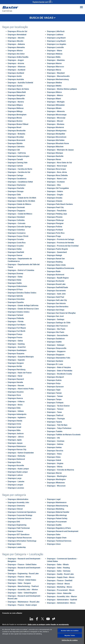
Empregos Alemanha (16, 47)
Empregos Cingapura (16, 211)
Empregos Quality (54, 525)
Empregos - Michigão (56, 102)
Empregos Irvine (14, 424)
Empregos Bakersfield (17, 92)
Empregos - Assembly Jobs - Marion (62, 596)
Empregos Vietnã (54, 460)
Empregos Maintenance (57, 502)
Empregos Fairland (15, 315)
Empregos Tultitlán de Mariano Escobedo (64, 435)
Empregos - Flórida (16, 322)
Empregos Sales (54, 534)
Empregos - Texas (54, 412)
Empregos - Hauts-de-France (20, 373)
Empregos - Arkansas (17, 67)
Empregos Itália (14, 430)
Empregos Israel (14, 427)
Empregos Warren (54, 473)
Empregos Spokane (55, 361)
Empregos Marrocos (56, 67)
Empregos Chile (14, 195)
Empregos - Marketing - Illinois (60, 587)
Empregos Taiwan (54, 393)
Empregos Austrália (16, 79)
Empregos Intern (14, 544)
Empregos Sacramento (56, 291)
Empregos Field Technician (19, 528)
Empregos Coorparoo (17, 233)
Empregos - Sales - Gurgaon (19, 583)
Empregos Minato (54, 108)
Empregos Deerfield (16, 252)
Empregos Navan (54, 159)
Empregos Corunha (16, 239)
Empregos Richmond (56, 275)
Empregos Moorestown (57, 137)
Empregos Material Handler (58, 512)
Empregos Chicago (16, 191)
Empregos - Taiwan (55, 396)
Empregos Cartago (15, 175)
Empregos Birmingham (17, 115)
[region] (42, 635)
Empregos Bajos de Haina (18, 89)
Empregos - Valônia (55, 444)
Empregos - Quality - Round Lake (60, 574)
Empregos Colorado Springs (19, 227)
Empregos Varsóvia (55, 451)
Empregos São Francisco (57, 326)
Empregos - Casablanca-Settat (20, 182)
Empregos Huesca (15, 398)
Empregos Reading (55, 262)
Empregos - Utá (53, 438)
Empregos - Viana (54, 454)
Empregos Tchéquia (55, 403)
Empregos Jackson (16, 434)
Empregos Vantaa (54, 447)
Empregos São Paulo (56, 332)
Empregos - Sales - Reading (58, 568)
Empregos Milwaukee (56, 105)
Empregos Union (54, 544)
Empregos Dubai (14, 280)
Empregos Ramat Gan (56, 259)
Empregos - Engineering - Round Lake (23, 574)
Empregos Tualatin (55, 431)
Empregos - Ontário (55, 191)
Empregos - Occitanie (56, 182)
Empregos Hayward (16, 379)
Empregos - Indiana (16, 411)
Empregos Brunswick (16, 140)
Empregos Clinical (15, 509)
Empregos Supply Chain (57, 538)
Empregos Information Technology (22, 541)
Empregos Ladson (15, 475)
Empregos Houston (16, 392)
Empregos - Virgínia (55, 463)
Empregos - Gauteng (16, 344)
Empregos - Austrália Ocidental (20, 83)
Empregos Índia (14, 408)
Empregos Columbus (16, 230)
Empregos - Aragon (16, 60)
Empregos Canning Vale (18, 163)
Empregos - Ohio (54, 185)
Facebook (37, 619)
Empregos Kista (14, 462)
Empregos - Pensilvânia (57, 211)
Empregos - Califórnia (17, 153)
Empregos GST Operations (19, 534)
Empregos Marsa (54, 70)
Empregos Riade (54, 271)
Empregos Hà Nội (15, 366)
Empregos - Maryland (56, 73)
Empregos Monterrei (55, 127)
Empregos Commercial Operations (22, 512)
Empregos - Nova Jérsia (57, 172)
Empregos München (55, 147)
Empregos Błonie (15, 118)
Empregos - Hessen (16, 386)
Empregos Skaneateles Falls (59, 358)
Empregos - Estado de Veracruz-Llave (23, 309)
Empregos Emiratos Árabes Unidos (22, 293)
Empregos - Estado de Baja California (23, 306)
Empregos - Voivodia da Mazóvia (60, 470)
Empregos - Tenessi (55, 409)
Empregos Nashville (55, 156)
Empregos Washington (56, 479)
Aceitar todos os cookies (70, 631)
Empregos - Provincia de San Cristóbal (63, 246)
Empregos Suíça (54, 383)
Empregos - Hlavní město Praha (21, 389)
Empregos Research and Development (63, 531)
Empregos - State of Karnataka (60, 371)
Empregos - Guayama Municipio (21, 357)
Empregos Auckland (16, 73)
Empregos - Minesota (56, 111)
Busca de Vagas (41, 18)
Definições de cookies (70, 640)
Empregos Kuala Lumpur (18, 472)
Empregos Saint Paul (56, 297)
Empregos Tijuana (54, 422)
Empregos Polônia (55, 227)
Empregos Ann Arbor (16, 54)
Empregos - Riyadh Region (58, 278)
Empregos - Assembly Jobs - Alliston (23, 590)
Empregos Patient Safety (57, 518)
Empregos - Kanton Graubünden (21, 453)
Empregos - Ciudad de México (20, 214)
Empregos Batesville (16, 99)
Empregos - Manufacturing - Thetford (23, 586)
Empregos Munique (55, 153)
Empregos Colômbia (16, 220)
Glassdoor (54, 619)
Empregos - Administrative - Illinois (61, 603)
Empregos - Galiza (15, 341)
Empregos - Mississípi (56, 118)
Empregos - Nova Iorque (57, 166)
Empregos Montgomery (57, 131)
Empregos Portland (55, 230)
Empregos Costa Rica (17, 243)
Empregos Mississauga (57, 115)
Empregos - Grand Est (17, 347)
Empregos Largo (15, 478)
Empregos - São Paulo (56, 329)
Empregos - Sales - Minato (58, 564)
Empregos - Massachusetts (58, 76)
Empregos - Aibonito (16, 38)
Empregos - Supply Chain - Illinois (61, 577)
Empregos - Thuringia (56, 419)
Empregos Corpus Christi (18, 236)
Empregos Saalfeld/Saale (57, 287)
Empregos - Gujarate (16, 360)
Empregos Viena (54, 457)
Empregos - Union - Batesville (59, 593)
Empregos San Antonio (56, 303)
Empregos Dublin (15, 283)
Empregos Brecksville (17, 131)
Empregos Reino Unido (56, 265)
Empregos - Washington (57, 476)
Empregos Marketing (56, 509)
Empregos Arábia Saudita (18, 57)
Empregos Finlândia (16, 318)
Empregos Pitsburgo (55, 220)
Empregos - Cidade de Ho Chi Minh (22, 198)
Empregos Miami (54, 99)
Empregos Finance (15, 531)
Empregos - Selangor (56, 345)
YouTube (48, 619)
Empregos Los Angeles (57, 44)
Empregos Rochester (56, 281)
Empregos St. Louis (55, 364)
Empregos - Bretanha (16, 134)
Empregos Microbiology (57, 515)
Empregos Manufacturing (57, 506)
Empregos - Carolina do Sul (19, 172)
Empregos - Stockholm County (59, 374)
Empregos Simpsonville (57, 348)
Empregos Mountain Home (58, 143)
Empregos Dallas (15, 249)
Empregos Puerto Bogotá (57, 249)
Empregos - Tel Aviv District (58, 406)
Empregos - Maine (55, 51)
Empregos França (15, 334)
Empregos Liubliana (55, 35)
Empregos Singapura (56, 355)
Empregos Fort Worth (16, 331)
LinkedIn (31, 619)
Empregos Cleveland (16, 217)
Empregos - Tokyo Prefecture (59, 428)
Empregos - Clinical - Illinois (58, 584)
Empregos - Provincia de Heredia (60, 243)
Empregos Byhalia (15, 143)
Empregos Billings (15, 111)
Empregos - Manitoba (56, 60)
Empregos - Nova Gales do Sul (59, 163)
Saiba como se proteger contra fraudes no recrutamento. (48, 624)
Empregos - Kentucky (16, 456)
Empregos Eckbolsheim (17, 286)
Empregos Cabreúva (16, 147)
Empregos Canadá (15, 159)
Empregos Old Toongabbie (58, 188)
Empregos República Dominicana (61, 268)
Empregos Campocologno (19, 156)
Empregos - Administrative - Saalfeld (62, 600)
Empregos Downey (15, 274)
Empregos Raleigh (55, 255)
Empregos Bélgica (15, 105)
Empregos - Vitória (55, 467)
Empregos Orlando (55, 201)
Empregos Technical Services (59, 541)
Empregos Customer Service (19, 518)
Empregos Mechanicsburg (58, 79)
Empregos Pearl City (55, 207)
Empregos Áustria (15, 86)
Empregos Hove (14, 395)
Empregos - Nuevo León (57, 179)
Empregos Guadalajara (17, 350)
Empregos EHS (14, 522)
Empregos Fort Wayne (17, 328)
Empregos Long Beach (56, 38)
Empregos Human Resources (20, 538)
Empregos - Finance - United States (22, 564)
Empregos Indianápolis (17, 414)
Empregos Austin (15, 76)
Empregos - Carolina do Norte (20, 169)
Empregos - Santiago (56, 319)
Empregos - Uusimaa (56, 441)
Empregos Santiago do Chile (59, 323)
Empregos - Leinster (16, 482)
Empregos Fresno (15, 338)
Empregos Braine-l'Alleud (18, 124)
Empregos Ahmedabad (17, 35)
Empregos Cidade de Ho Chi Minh (21, 201)
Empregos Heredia (15, 382)
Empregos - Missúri (55, 121)
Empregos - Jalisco (16, 437)
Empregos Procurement (57, 522)
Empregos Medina (54, 83)
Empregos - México (55, 95)
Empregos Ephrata (15, 296)
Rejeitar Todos (70, 635)
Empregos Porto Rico (56, 233)
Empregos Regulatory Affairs (59, 528)
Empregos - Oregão (55, 195)
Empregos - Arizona (16, 63)
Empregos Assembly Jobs (18, 502)
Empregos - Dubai (15, 277)
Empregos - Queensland (57, 252)
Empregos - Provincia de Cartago (61, 239)
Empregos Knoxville (16, 466)
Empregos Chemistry (16, 506)
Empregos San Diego (56, 310)
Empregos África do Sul (17, 31)
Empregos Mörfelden (56, 140)
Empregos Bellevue (16, 108)
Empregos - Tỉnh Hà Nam (57, 425)
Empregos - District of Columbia (21, 270)
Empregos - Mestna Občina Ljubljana (62, 89)
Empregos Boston (15, 121)
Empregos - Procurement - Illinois (61, 590)
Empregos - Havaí (15, 376)
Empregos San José (55, 316)
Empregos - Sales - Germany (59, 571)
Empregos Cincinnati (16, 207)
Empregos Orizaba (55, 198)
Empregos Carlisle (15, 166)
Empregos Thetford (55, 415)
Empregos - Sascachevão (58, 335)
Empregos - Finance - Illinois (19, 577)
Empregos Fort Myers (17, 325)
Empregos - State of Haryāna (59, 367)
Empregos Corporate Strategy (20, 515)
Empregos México (54, 92)
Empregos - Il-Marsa (16, 402)
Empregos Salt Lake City (57, 300)
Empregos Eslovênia (16, 299)
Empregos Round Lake (56, 284)
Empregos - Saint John (56, 294)
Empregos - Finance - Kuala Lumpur (22, 605)
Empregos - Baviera (16, 102)
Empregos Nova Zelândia (57, 175)
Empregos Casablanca (17, 179)
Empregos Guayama (16, 354)
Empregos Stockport (55, 377)
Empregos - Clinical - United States (22, 580)
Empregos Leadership (17, 547)
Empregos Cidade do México (19, 204)
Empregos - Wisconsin (56, 486)
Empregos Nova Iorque (56, 169)
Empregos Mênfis (54, 86)
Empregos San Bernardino (58, 307)
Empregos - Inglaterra (17, 418)
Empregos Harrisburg (17, 370)
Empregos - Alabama (16, 44)
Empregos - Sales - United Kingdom (22, 593)
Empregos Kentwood (16, 459)
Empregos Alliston (15, 51)
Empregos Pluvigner (55, 223)
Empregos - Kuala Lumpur (18, 469)
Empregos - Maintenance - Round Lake (24, 602)
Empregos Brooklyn (16, 137)
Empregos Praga (54, 236)
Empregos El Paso (15, 290)
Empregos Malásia (55, 54)
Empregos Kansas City (17, 450)
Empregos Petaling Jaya (57, 214)
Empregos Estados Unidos (19, 312)
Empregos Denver (15, 255)
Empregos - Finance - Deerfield (60, 580)
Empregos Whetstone (56, 483)
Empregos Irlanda (15, 421)
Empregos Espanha (16, 302)
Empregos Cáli (14, 150)
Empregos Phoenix (55, 217)
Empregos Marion (54, 63)
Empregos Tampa (54, 399)
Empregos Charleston (17, 185)
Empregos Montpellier (56, 134)
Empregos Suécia (54, 380)
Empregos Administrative (18, 499)
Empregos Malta (54, 57)
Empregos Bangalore (16, 95)
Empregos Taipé (54, 390)
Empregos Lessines (16, 488)
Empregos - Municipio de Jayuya (60, 150)
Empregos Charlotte (16, 188)
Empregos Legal (54, 499)
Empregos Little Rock (56, 31)
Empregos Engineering (17, 525)
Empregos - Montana (56, 124)
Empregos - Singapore (56, 351)
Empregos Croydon (16, 246)
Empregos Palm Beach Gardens (60, 204)
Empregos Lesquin (15, 485)
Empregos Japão (15, 440)
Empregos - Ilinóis (15, 405)
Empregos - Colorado (17, 223)
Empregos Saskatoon (56, 339)
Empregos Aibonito (16, 41)
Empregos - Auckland (16, 70)
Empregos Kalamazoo (17, 446)
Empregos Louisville (55, 47)
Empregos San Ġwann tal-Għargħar (61, 313)
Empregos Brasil (14, 127)
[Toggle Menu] (81, 7)
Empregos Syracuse (55, 387)
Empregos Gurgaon (16, 363)
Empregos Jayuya (15, 443)
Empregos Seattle (54, 342)
